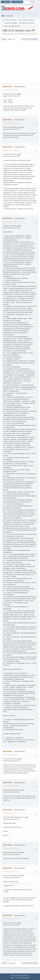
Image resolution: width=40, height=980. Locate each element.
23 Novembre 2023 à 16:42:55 (11, 150)
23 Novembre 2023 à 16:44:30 (11, 919)
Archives (9, 86)
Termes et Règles (18, 976)
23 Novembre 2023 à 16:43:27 (11, 755)
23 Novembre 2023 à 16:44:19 (11, 871)
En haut (5, 963)
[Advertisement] (20, 62)
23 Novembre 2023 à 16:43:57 (11, 813)
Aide (12, 976)
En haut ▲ (27, 976)
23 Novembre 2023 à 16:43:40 (11, 786)
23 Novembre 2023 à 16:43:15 (11, 222)
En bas (4, 39)
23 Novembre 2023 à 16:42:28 (11, 90)
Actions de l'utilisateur (30, 39)
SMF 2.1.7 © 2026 (15, 978)
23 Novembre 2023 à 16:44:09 (11, 848)
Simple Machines (25, 978)
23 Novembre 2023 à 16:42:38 (11, 123)
